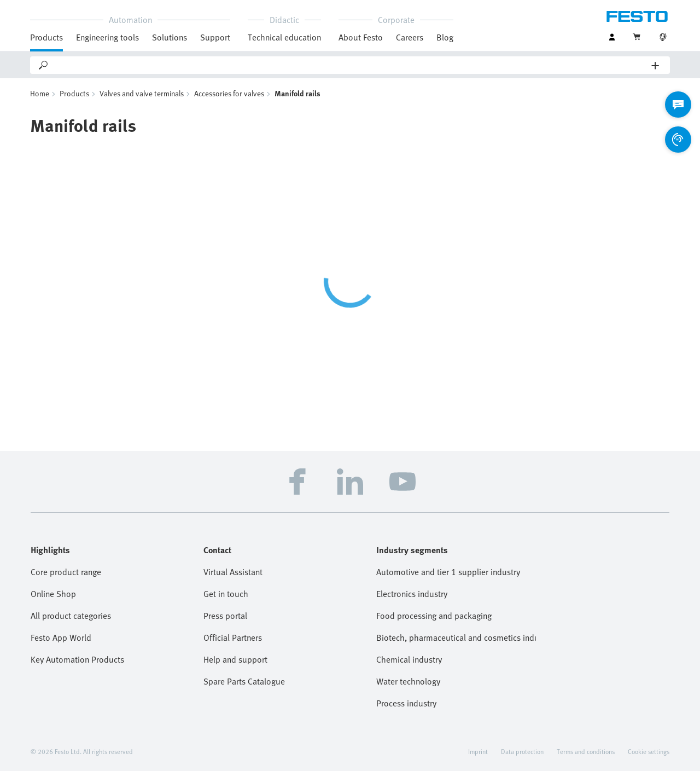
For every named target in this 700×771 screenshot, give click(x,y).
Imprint (478, 751)
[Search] (351, 65)
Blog (445, 37)
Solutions (170, 37)
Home (40, 93)
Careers (410, 37)
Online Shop (53, 594)
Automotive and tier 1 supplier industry (448, 572)
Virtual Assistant (233, 572)
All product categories (71, 616)
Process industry (406, 703)
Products (46, 37)
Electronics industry (412, 594)
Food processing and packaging (434, 616)
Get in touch (226, 594)
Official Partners (233, 637)
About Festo (361, 37)
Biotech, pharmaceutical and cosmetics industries (456, 637)
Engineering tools (107, 37)
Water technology (408, 681)
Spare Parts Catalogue (244, 681)
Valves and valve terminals (142, 93)
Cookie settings (649, 751)
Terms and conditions (586, 751)
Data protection (522, 751)
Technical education (284, 37)
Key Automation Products (77, 659)
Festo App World (61, 637)
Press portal (225, 616)
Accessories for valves (229, 93)
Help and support (235, 659)
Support (215, 37)
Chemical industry (409, 659)
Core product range (66, 572)
